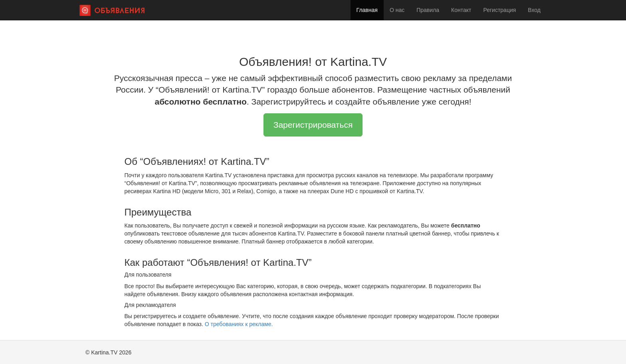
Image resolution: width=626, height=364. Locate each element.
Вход (534, 10)
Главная (367, 10)
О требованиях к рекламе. (239, 324)
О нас (397, 10)
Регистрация (499, 10)
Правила (428, 10)
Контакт (461, 10)
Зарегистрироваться (313, 125)
